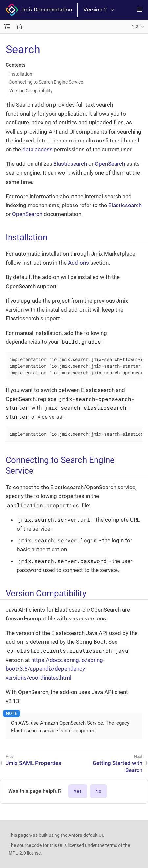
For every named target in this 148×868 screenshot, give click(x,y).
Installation (21, 74)
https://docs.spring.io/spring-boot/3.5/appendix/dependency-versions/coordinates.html (55, 669)
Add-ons (78, 263)
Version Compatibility (31, 91)
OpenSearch (110, 164)
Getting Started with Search (117, 767)
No (98, 791)
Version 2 (99, 10)
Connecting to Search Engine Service (46, 82)
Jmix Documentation (39, 10)
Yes (78, 791)
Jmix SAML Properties (33, 763)
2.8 (135, 27)
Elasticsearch (70, 164)
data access (37, 149)
